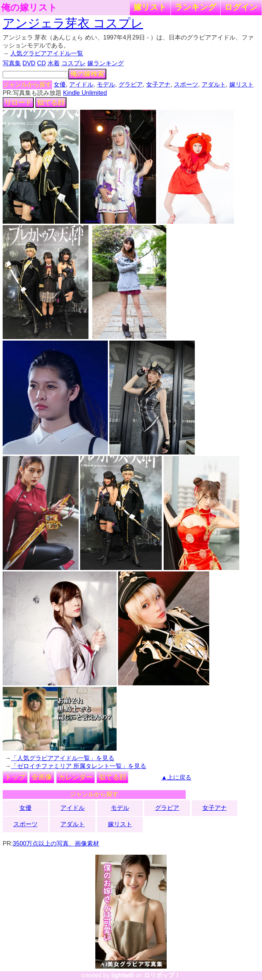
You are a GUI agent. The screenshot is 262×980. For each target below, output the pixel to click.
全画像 (42, 777)
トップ (15, 777)
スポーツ (186, 84)
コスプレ (74, 63)
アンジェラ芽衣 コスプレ (73, 23)
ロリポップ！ (162, 975)
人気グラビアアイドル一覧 (47, 53)
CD (42, 63)
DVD (29, 63)
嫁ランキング (106, 63)
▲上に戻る (176, 777)
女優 (60, 84)
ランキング (196, 7)
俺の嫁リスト (29, 8)
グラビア (131, 84)
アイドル (81, 84)
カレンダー (76, 777)
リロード (18, 103)
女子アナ (158, 84)
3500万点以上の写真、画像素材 (56, 843)
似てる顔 (51, 103)
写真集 (12, 63)
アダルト (214, 84)
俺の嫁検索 (87, 74)
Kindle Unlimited (85, 93)
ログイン (241, 7)
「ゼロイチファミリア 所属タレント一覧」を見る (79, 766)
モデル (106, 84)
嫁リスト (150, 7)
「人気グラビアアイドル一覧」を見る (63, 758)
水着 (54, 63)
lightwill (123, 975)
